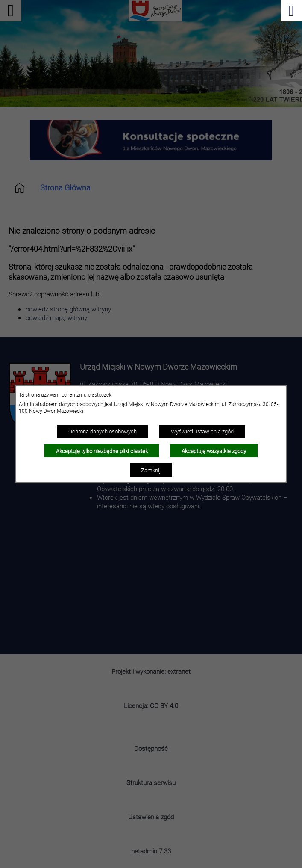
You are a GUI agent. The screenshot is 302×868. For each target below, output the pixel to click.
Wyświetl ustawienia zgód (202, 431)
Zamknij (151, 470)
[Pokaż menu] (291, 11)
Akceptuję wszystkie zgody (214, 451)
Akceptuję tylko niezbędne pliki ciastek (102, 451)
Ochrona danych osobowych (103, 431)
